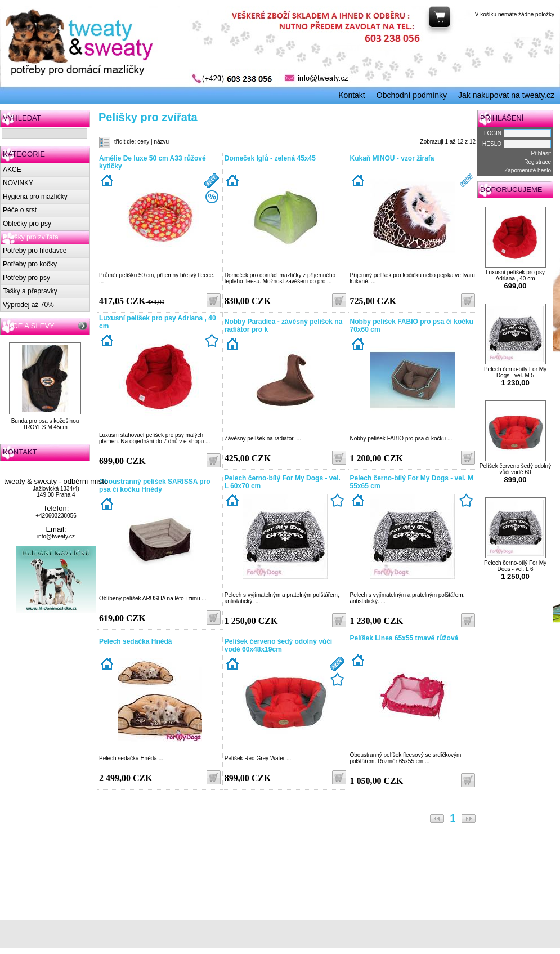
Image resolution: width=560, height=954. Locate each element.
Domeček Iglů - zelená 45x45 (270, 158)
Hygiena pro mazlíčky (35, 197)
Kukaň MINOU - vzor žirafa (392, 158)
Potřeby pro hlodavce (35, 251)
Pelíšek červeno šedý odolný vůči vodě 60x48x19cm (278, 645)
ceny (143, 142)
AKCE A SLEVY (29, 326)
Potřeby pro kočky (30, 264)
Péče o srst (20, 210)
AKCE (12, 170)
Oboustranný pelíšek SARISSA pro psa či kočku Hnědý (155, 485)
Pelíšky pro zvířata (31, 237)
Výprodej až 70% (28, 305)
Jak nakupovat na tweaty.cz (506, 95)
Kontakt (351, 95)
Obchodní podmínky (412, 95)
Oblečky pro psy (27, 224)
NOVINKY (18, 183)
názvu (161, 142)
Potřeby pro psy (26, 278)
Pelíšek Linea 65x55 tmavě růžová (404, 638)
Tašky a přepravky (30, 291)
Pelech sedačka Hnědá (135, 641)
